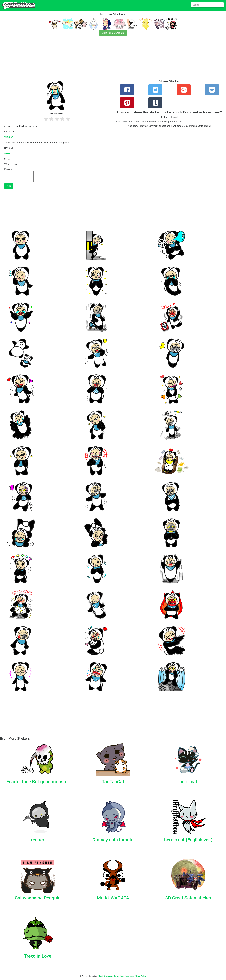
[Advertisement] (86, 59)
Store (132, 976)
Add (9, 186)
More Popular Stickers (113, 33)
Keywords (118, 976)
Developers (108, 976)
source (7, 154)
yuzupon (9, 137)
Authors (126, 976)
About (101, 976)
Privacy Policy (140, 976)
